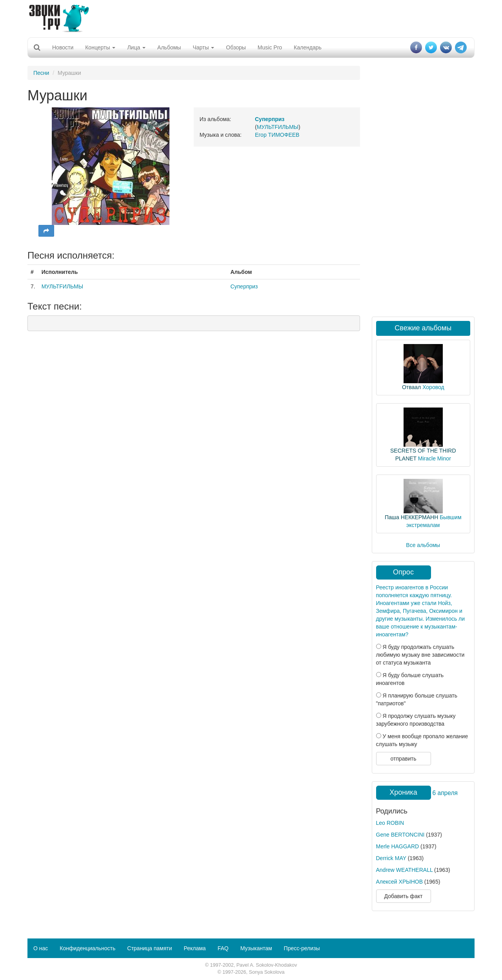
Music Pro (270, 47)
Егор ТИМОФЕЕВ (277, 135)
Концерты (100, 47)
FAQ (223, 948)
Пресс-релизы (302, 948)
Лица (136, 47)
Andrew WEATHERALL (405, 870)
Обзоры (236, 47)
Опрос (403, 572)
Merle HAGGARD (398, 846)
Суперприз (244, 286)
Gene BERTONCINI (400, 835)
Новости (63, 47)
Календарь (308, 47)
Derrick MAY (391, 858)
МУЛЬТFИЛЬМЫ (278, 127)
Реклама (195, 948)
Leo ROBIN (390, 823)
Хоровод (433, 387)
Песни (41, 73)
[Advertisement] (251, 18)
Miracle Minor (435, 458)
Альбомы (169, 47)
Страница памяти (149, 948)
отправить (403, 759)
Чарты (203, 47)
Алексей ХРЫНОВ (399, 882)
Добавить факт (404, 896)
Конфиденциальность (87, 948)
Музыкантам (256, 948)
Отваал (411, 387)
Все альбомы (423, 545)
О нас (41, 948)
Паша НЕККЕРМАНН (411, 517)
